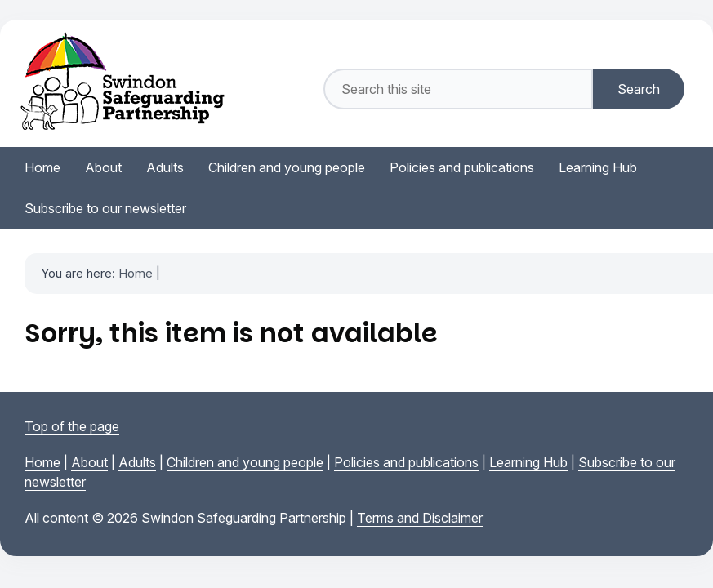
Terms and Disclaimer (420, 518)
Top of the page (72, 426)
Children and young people (245, 462)
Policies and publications (406, 462)
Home (136, 273)
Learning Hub (528, 462)
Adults (137, 462)
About (89, 462)
